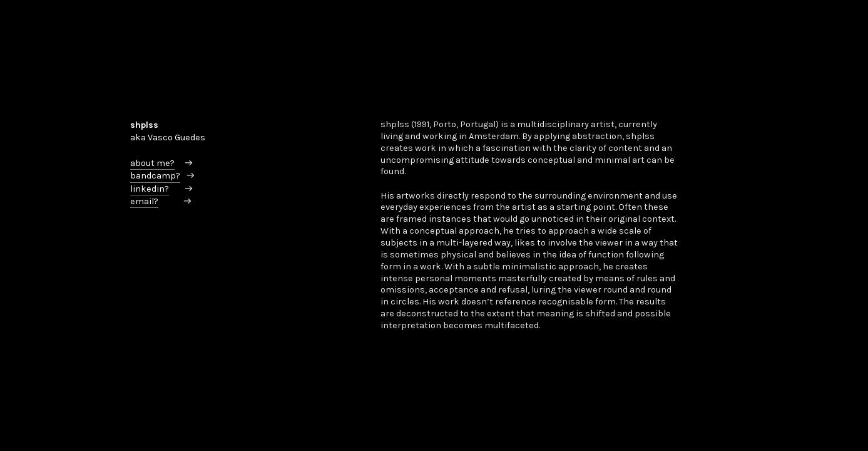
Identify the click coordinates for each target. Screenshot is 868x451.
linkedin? (150, 189)
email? (144, 201)
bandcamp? (155, 176)
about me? (152, 163)
